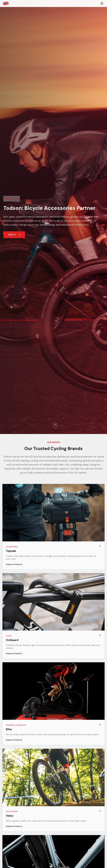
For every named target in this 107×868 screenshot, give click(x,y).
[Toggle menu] (102, 3)
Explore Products (14, 564)
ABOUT (14, 235)
